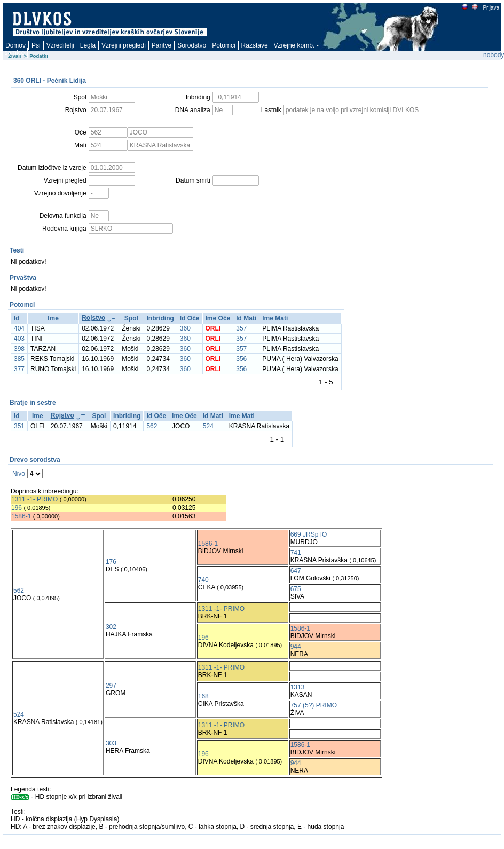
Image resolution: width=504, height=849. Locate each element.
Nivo (19, 474)
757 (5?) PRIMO (314, 705)
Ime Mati (275, 318)
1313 (298, 687)
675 (296, 589)
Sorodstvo (192, 45)
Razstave (255, 45)
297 (111, 686)
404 (19, 328)
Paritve (162, 45)
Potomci (223, 45)
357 (241, 328)
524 (208, 426)
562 (152, 426)
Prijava (491, 8)
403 (19, 339)
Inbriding (160, 318)
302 (111, 627)
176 (111, 562)
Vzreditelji (60, 45)
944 (296, 647)
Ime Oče (218, 318)
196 (17, 508)
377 (19, 369)
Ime (53, 318)
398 (19, 349)
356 (241, 359)
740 (203, 580)
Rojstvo (93, 318)
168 (203, 696)
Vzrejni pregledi (124, 45)
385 (19, 359)
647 (296, 571)
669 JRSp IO (309, 534)
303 (111, 743)
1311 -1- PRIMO (34, 499)
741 (296, 553)
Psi (36, 45)
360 (185, 328)
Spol (131, 318)
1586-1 (21, 516)
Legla (88, 45)
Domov (15, 45)
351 (19, 426)
